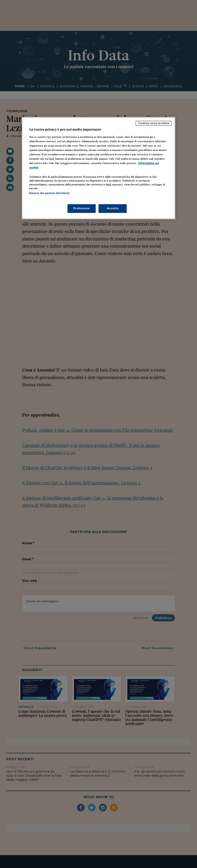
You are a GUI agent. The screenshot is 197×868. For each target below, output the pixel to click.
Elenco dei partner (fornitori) (49, 193)
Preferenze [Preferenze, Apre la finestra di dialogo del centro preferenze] (82, 208)
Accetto (113, 208)
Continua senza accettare (154, 123)
